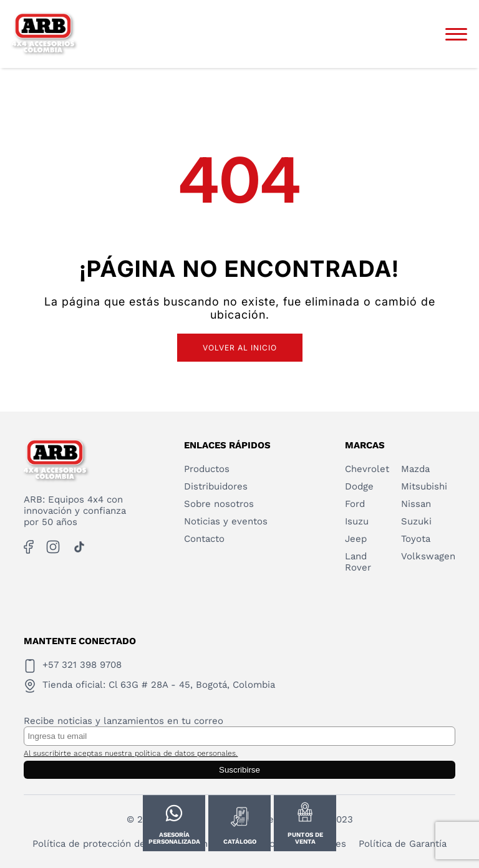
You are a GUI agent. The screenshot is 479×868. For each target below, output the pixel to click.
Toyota (416, 539)
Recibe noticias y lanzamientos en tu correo (123, 721)
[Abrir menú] (456, 34)
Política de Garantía (403, 844)
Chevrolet (367, 469)
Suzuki (416, 521)
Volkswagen (428, 556)
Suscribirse (239, 770)
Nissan (416, 504)
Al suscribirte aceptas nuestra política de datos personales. (131, 753)
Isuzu (357, 521)
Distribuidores (216, 486)
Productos (207, 469)
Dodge (359, 486)
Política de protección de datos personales (129, 844)
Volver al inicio (240, 348)
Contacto (204, 539)
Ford (355, 504)
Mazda (415, 469)
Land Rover (358, 562)
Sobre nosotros (219, 504)
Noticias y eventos (226, 521)
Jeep (356, 539)
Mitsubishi (424, 486)
